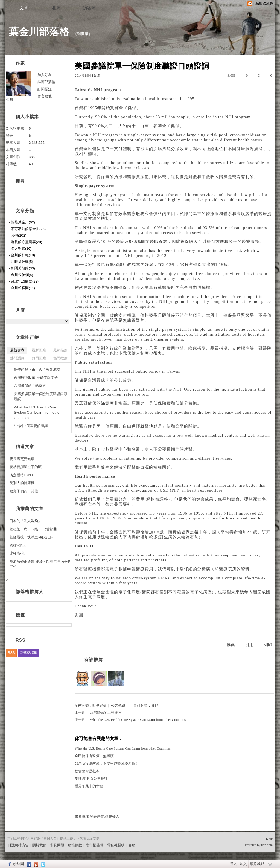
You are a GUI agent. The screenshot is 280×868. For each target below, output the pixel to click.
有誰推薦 (94, 660)
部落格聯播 (29, 653)
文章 (24, 8)
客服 (132, 845)
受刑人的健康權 (22, 483)
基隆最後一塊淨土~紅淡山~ (31, 537)
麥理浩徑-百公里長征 (91, 778)
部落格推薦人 (30, 592)
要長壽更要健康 (22, 459)
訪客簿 (89, 8)
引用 (249, 645)
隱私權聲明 (116, 845)
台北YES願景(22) (25, 281)
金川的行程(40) (23, 255)
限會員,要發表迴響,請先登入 (97, 816)
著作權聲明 (94, 845)
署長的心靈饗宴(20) (27, 242)
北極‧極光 (17, 553)
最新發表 (17, 350)
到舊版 (83, 34)
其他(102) (19, 235)
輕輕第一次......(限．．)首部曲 (33, 529)
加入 (243, 864)
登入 (234, 864)
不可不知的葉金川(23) (28, 229)
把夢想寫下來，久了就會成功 (37, 369)
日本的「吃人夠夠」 (26, 521)
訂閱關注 (45, 89)
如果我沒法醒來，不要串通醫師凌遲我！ (107, 763)
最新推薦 (60, 350)
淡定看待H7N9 (21, 475)
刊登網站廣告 (18, 845)
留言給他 (45, 96)
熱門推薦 (60, 358)
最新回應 (39, 350)
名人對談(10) (21, 249)
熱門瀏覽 (17, 358)
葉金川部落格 (39, 32)
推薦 (231, 645)
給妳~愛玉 (18, 545)
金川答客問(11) (23, 288)
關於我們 (39, 845)
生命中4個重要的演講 (31, 426)
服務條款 (75, 845)
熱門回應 (39, 358)
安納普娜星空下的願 (26, 467)
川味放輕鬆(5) (22, 262)
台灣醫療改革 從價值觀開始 (36, 378)
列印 (268, 645)
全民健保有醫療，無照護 (94, 756)
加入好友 (45, 75)
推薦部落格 (46, 82)
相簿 (57, 8)
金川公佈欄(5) (22, 275)
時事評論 (100, 705)
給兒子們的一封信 (24, 491)
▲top (269, 838)
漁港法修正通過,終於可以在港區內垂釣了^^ (40, 564)
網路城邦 (257, 864)
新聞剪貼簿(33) (23, 268)
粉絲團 (18, 864)
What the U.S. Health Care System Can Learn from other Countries (138, 720)
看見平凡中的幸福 (89, 786)
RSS (11, 653)
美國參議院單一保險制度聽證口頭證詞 (41, 397)
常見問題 (57, 845)
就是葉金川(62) (23, 222)
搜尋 (64, 193)
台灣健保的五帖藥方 (106, 712)
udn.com (267, 845)
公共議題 (118, 705)
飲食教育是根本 (87, 771)
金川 (10, 99)
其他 (155, 705)
